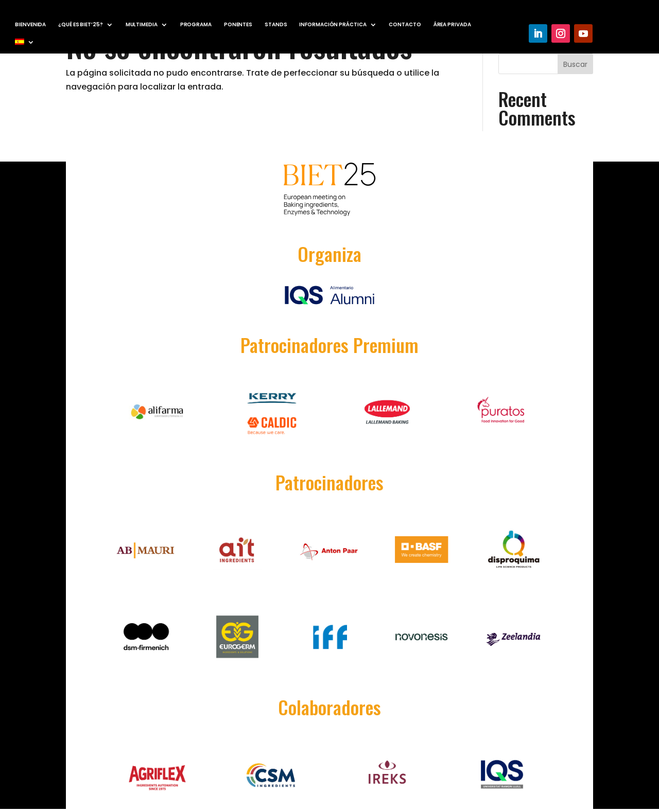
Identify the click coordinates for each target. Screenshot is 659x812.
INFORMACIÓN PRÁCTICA (333, 25)
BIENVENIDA (30, 25)
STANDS (276, 25)
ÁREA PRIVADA (452, 25)
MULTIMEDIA (142, 25)
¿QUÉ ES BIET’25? (80, 25)
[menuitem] (25, 44)
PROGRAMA (196, 25)
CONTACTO (405, 25)
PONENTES (238, 25)
